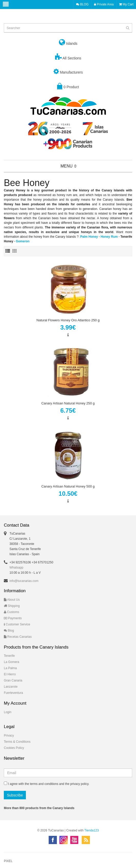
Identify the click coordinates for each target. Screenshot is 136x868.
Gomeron (23, 241)
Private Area (104, 4)
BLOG (82, 4)
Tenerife (9, 656)
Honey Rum (109, 237)
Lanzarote (11, 687)
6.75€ (68, 410)
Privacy (9, 736)
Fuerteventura (13, 693)
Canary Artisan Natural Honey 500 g (68, 486)
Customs (12, 612)
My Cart (126, 4)
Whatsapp (16, 568)
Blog (9, 631)
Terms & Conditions (17, 742)
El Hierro (10, 674)
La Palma (10, 668)
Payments (13, 618)
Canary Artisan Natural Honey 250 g (68, 403)
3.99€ (68, 327)
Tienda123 (91, 830)
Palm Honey (89, 237)
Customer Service (17, 624)
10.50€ (68, 494)
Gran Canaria (13, 680)
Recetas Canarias (18, 637)
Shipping (12, 606)
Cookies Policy (14, 748)
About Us (12, 600)
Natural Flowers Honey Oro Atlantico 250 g (68, 320)
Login (8, 712)
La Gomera (12, 662)
